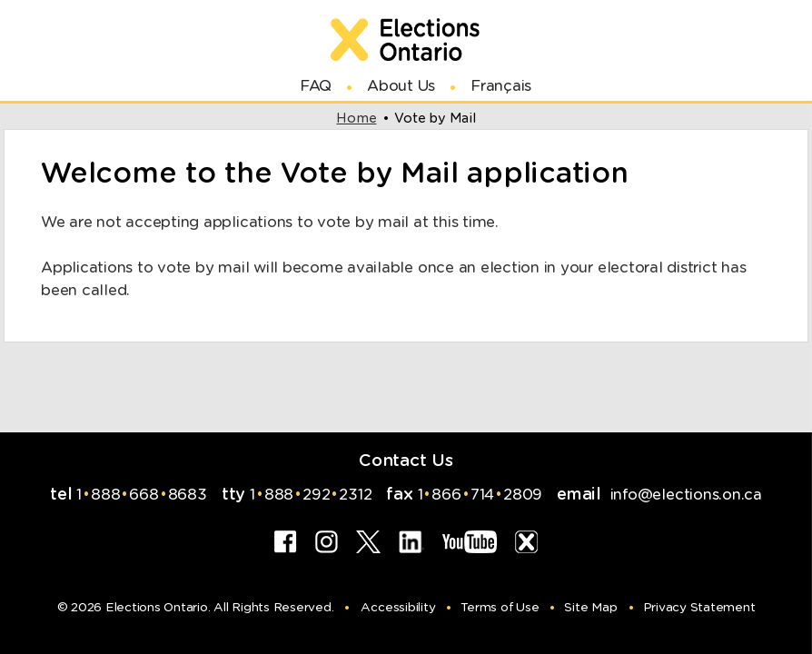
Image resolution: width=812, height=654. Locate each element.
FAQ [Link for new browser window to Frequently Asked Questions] (316, 86)
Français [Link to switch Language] (501, 86)
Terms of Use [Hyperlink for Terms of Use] (500, 607)
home (356, 118)
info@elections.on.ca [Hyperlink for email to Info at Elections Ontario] (684, 495)
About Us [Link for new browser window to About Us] (401, 86)
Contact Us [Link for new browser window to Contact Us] (406, 460)
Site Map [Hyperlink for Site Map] (590, 607)
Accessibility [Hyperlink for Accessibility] (398, 607)
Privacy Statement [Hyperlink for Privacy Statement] (699, 607)
